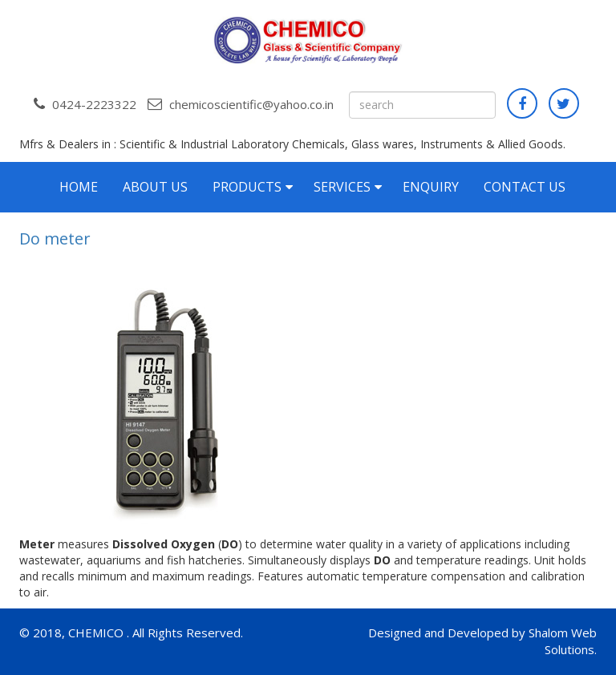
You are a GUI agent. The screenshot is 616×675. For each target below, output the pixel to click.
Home (79, 187)
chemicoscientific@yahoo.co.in (241, 104)
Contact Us (525, 187)
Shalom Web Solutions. (563, 641)
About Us (155, 187)
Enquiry (431, 187)
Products (247, 187)
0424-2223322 (85, 104)
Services (342, 187)
